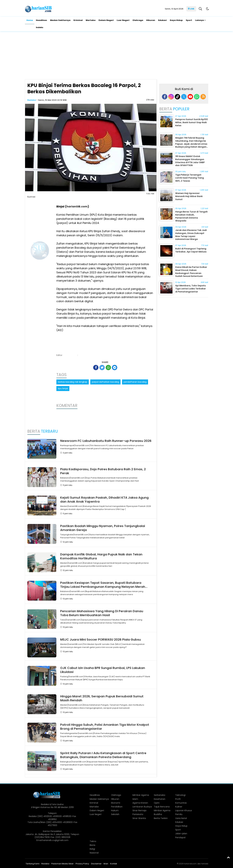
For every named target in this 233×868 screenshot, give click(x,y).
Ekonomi (116, 803)
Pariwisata (138, 814)
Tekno (93, 841)
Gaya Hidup (176, 20)
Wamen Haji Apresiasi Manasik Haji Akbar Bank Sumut (189, 196)
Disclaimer (96, 864)
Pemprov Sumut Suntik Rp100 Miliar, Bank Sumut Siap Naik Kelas (192, 122)
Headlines (41, 20)
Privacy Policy (82, 864)
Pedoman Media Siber (62, 864)
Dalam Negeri (106, 20)
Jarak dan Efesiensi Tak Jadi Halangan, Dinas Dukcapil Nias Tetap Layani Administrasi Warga (191, 235)
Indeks (40, 27)
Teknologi (180, 795)
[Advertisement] (117, 56)
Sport (189, 20)
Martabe (91, 20)
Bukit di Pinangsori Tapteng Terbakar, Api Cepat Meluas (191, 250)
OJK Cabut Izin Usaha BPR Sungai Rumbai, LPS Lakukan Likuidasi (103, 670)
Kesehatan (160, 799)
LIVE (192, 9)
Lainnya (199, 20)
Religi (92, 849)
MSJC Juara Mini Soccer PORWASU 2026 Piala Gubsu (101, 640)
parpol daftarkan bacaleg (105, 382)
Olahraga (138, 20)
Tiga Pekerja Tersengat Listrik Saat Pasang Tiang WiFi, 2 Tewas (190, 178)
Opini (157, 803)
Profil (178, 799)
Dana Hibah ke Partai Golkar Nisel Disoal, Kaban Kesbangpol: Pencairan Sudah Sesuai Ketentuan (191, 272)
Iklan (106, 864)
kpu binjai (63, 388)
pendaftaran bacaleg (135, 382)
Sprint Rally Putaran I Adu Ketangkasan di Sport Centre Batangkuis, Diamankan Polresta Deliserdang (103, 755)
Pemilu (179, 814)
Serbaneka (160, 795)
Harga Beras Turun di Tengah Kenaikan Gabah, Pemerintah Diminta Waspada (191, 216)
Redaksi (32, 100)
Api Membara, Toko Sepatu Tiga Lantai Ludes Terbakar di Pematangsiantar (191, 289)
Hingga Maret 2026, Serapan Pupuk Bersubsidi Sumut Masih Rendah (102, 698)
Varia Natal (181, 818)
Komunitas (181, 803)
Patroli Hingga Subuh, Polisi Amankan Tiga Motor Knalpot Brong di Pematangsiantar (105, 727)
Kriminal (78, 20)
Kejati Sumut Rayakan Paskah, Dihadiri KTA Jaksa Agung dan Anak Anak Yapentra (104, 500)
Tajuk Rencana (162, 807)
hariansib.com (190, 864)
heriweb (205, 864)
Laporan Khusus (184, 810)
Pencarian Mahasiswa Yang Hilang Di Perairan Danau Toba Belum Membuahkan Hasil (102, 613)
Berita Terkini (161, 818)
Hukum (115, 810)
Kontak (114, 864)
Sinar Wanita (139, 818)
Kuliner (179, 807)
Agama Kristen (140, 803)
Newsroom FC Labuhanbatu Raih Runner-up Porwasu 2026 (106, 441)
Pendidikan (117, 807)
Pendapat (180, 837)
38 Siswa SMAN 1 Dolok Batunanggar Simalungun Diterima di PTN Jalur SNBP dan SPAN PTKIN (190, 161)
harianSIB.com (77, 206)
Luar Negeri (123, 20)
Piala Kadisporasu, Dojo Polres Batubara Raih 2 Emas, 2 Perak (103, 471)
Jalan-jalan (181, 834)
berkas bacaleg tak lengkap (73, 382)
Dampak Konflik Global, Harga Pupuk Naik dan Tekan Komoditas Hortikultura (101, 556)
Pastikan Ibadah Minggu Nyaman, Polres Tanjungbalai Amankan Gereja (103, 528)
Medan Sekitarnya (60, 20)
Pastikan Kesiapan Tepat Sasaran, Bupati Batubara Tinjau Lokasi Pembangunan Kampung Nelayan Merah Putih (103, 587)
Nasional (94, 853)
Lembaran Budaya (142, 807)
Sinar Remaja (139, 810)
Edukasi (162, 20)
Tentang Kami (33, 864)
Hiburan (151, 20)
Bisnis (93, 845)
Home (30, 20)
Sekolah (115, 814)
